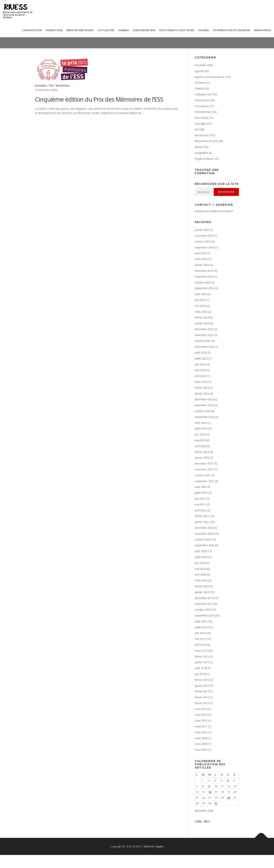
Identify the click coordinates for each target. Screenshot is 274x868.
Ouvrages (200, 124)
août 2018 (201, 668)
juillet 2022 (201, 428)
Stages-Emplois (204, 159)
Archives (200, 83)
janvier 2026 (202, 230)
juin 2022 (200, 434)
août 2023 (201, 353)
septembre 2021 (204, 481)
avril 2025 (200, 253)
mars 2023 (201, 382)
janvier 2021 (202, 522)
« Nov (198, 821)
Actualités (106, 30)
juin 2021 (200, 499)
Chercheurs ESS (144, 30)
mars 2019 (201, 651)
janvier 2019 (202, 662)
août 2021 (201, 487)
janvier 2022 (202, 458)
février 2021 (202, 516)
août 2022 (201, 423)
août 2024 (201, 294)
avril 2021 (200, 510)
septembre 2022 (204, 417)
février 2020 (202, 586)
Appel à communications (209, 77)
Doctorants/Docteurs (177, 30)
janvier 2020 (202, 592)
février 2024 (202, 317)
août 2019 (201, 621)
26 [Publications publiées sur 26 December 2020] (229, 798)
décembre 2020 (204, 528)
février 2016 (202, 697)
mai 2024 (200, 306)
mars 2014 (201, 709)
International (202, 112)
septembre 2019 (204, 615)
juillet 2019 (201, 627)
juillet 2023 (201, 358)
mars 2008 (201, 744)
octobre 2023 (203, 341)
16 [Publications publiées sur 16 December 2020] (210, 792)
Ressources (263, 30)
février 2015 (202, 703)
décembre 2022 (204, 399)
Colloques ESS (203, 94)
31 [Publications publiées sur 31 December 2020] (216, 803)
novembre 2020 (204, 534)
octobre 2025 (203, 242)
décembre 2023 (204, 329)
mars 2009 (201, 738)
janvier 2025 (202, 265)
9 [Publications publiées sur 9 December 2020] (209, 786)
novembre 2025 (204, 236)
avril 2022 (200, 446)
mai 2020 (200, 569)
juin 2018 (200, 674)
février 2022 (202, 452)
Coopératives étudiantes (232, 30)
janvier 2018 (202, 686)
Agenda (124, 30)
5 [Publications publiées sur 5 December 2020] (228, 780)
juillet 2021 (201, 493)
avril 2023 (200, 376)
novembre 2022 (204, 405)
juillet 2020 (201, 557)
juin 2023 (200, 364)
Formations (54, 30)
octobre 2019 (203, 610)
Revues (199, 147)
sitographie (201, 153)
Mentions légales (154, 846)
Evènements (202, 100)
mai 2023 (200, 370)
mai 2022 (200, 440)
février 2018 (202, 680)
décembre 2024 (204, 271)
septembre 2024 (204, 288)
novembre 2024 (204, 277)
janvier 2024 (202, 323)
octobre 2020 (203, 540)
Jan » (207, 821)
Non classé (201, 118)
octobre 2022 (203, 411)
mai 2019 (200, 639)
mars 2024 (201, 312)
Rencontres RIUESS (80, 30)
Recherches (63, 86)
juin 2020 (200, 563)
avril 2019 (200, 645)
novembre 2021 (204, 469)
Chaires (204, 30)
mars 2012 (201, 721)
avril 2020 (200, 574)
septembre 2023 (204, 347)
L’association (32, 30)
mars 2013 (201, 715)
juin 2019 (200, 633)
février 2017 (202, 691)
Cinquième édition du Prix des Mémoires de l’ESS (99, 99)
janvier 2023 (202, 393)
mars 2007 (201, 750)
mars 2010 (201, 732)
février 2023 (202, 388)
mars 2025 (201, 259)
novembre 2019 (204, 604)
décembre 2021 (204, 463)
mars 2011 (201, 726)
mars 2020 (201, 580)
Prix (51, 86)
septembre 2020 (204, 545)
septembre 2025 (204, 247)
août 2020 (201, 551)
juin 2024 (200, 300)
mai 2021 (200, 504)
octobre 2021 (203, 475)
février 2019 (202, 656)
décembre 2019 (204, 598)
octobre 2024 (203, 283)
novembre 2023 (204, 335)
